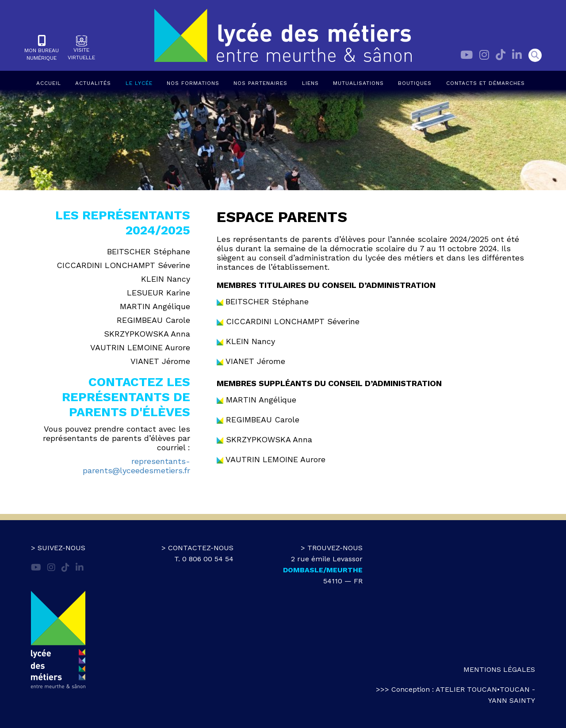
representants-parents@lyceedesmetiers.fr (136, 466)
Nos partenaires (260, 83)
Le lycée (139, 83)
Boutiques (415, 83)
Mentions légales (499, 669)
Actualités (93, 83)
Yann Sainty (512, 700)
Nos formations (193, 83)
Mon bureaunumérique (42, 48)
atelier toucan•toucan (483, 689)
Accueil (49, 83)
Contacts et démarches (486, 83)
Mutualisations (358, 83)
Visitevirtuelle (81, 48)
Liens (310, 83)
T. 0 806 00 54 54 (204, 559)
